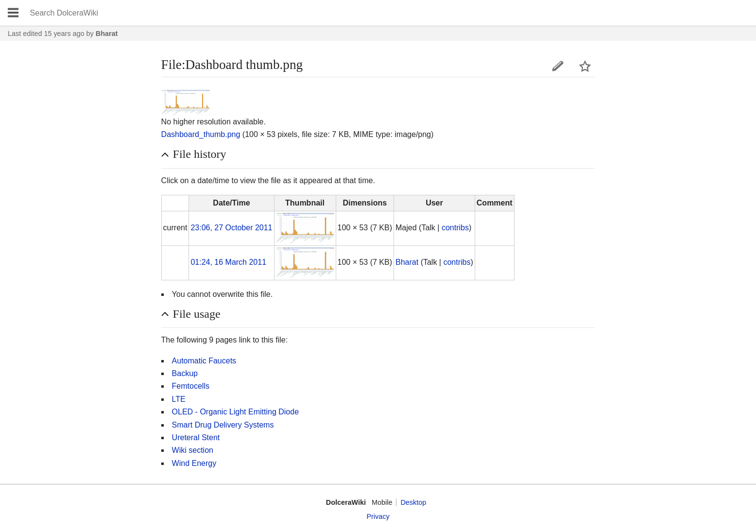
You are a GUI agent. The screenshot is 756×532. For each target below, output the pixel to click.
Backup (185, 373)
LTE (179, 399)
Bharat (107, 34)
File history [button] (200, 154)
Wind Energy (194, 463)
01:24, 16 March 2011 (228, 262)
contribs (455, 228)
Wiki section (193, 450)
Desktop (413, 502)
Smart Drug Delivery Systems (223, 425)
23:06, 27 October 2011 (231, 228)
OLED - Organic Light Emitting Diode (235, 412)
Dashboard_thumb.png (201, 134)
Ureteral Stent (196, 438)
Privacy (378, 516)
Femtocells (191, 386)
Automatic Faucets (204, 361)
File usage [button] (197, 314)
